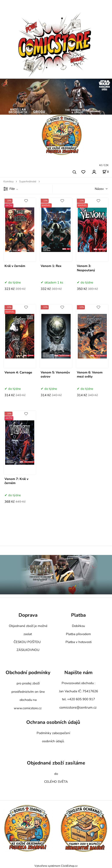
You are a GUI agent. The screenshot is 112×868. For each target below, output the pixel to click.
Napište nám (79, 672)
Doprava (28, 615)
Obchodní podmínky (28, 672)
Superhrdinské (28, 181)
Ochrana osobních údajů (53, 722)
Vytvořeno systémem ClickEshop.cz (56, 866)
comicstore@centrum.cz (78, 708)
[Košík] (106, 172)
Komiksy (9, 181)
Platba (78, 615)
